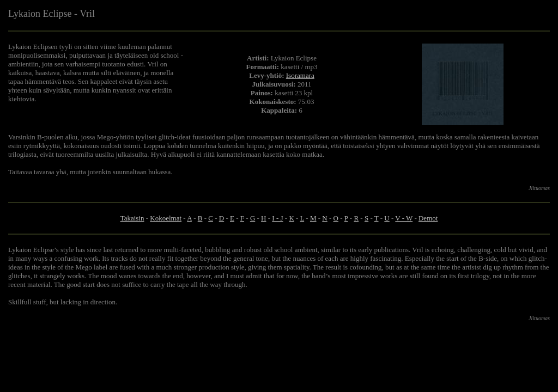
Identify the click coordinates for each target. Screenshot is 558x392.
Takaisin (132, 218)
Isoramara (300, 75)
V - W (404, 218)
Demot (428, 218)
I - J (277, 218)
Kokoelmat (166, 218)
